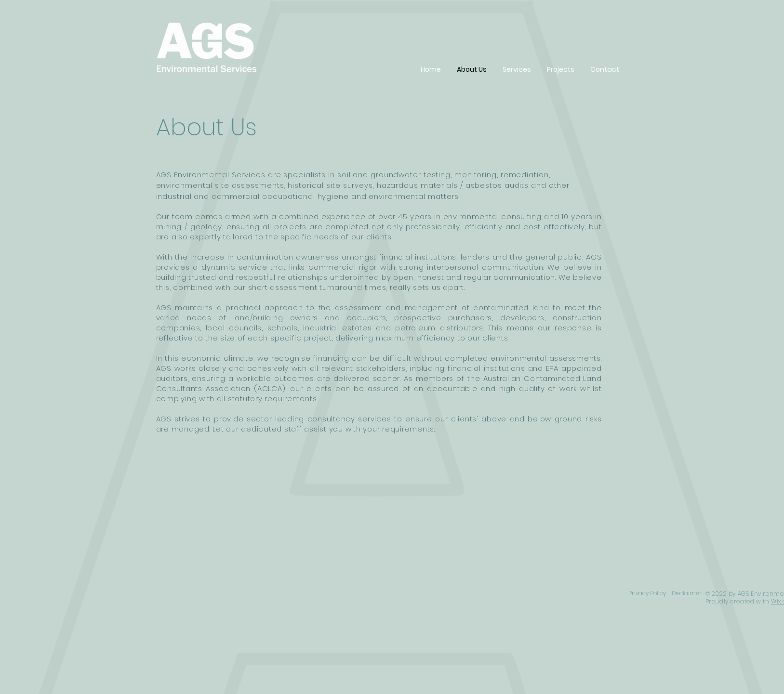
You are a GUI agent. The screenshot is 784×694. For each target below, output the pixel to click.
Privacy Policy (647, 593)
